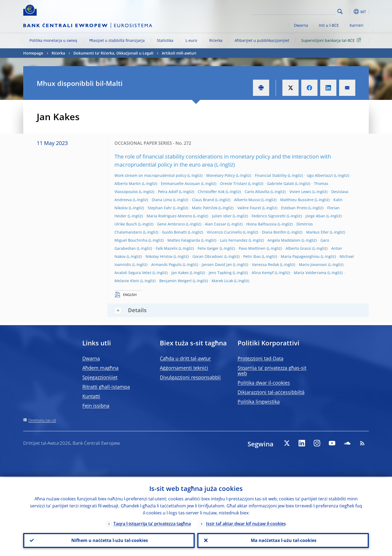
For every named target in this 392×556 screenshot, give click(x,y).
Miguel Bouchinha (131, 240)
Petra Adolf (168, 192)
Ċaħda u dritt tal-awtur (185, 358)
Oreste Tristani (234, 183)
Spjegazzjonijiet (100, 377)
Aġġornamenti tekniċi (184, 368)
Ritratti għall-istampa (106, 387)
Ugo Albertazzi (320, 175)
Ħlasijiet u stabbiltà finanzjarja (117, 40)
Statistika (165, 40)
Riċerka (216, 40)
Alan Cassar (216, 224)
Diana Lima (162, 200)
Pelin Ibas (252, 256)
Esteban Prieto (294, 208)
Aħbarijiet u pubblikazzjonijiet (262, 40)
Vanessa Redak (265, 264)
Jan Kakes (180, 273)
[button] (350, 12)
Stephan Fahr (160, 208)
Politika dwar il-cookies (264, 383)
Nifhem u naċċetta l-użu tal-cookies (109, 540)
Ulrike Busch (126, 224)
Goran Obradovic (208, 256)
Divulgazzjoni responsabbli (190, 377)
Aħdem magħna (100, 368)
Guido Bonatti (174, 232)
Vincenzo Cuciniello (224, 232)
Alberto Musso (247, 200)
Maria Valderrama (310, 273)
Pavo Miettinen (252, 248)
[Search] (309, 11)
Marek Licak (222, 281)
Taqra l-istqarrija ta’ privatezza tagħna (152, 523)
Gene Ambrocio (171, 224)
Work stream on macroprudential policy (150, 175)
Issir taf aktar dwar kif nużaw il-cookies (246, 523)
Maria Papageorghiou (300, 256)
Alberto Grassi (298, 248)
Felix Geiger (208, 248)
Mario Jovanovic (313, 264)
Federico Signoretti (269, 216)
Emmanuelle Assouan (180, 183)
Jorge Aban (315, 216)
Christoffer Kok (211, 192)
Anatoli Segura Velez (133, 273)
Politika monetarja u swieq (53, 40)
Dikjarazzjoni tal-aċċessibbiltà (271, 392)
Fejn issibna (96, 406)
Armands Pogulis (166, 264)
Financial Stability (271, 175)
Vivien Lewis (300, 192)
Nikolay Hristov (159, 256)
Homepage (33, 53)
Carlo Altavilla (257, 192)
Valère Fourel (249, 208)
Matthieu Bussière (297, 200)
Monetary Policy (221, 175)
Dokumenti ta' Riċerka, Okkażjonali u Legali (113, 53)
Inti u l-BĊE (329, 25)
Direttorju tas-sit (42, 420)
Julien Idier (222, 216)
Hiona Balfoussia (261, 224)
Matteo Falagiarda (184, 240)
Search (340, 11)
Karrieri (356, 25)
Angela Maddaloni (284, 240)
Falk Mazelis (167, 248)
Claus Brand (203, 200)
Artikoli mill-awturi (179, 53)
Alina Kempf (263, 273)
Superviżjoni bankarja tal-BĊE (332, 40)
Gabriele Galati (281, 183)
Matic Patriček (205, 208)
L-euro (191, 40)
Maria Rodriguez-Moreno (169, 216)
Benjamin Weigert (175, 281)
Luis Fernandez (234, 240)
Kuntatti (91, 396)
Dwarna (301, 25)
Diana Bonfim (274, 232)
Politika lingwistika (259, 402)
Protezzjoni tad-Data (261, 358)
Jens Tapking (220, 273)
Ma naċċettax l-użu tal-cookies (283, 540)
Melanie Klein (127, 281)
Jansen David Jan (217, 264)
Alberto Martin (128, 183)
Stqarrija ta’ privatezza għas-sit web (272, 370)
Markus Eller (317, 232)
